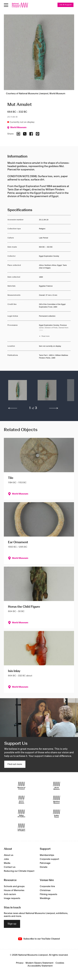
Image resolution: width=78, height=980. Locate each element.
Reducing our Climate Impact (19, 871)
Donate (44, 867)
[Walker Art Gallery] (21, 813)
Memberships (47, 855)
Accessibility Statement (40, 966)
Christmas (45, 890)
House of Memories (14, 890)
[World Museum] (57, 786)
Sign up (12, 924)
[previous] (13, 408)
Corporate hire (47, 886)
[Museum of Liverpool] (21, 786)
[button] (18, 391)
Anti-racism (10, 894)
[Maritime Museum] (57, 800)
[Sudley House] (57, 813)
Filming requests (49, 894)
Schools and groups (14, 886)
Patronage (45, 863)
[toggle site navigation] (6, 5)
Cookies (60, 963)
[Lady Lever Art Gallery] (21, 827)
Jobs (6, 859)
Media (7, 863)
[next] (54, 408)
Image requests (12, 898)
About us (9, 855)
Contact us (10, 867)
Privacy (20, 963)
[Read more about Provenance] (55, 331)
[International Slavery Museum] (21, 800)
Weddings (45, 898)
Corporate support (49, 859)
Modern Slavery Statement (39, 963)
